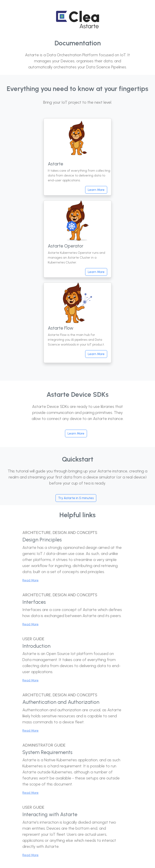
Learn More (96, 190)
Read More (30, 580)
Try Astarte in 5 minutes (76, 498)
